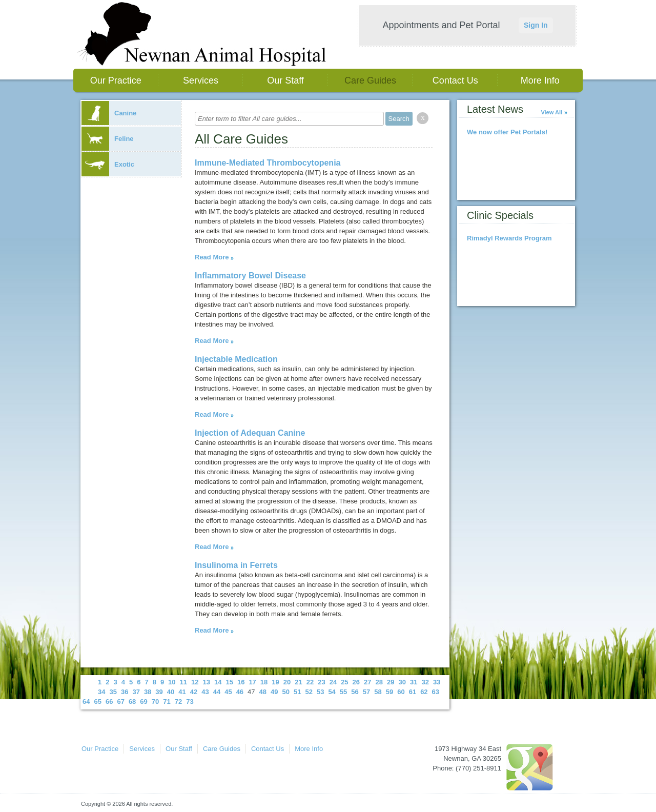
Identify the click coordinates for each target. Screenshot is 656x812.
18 (264, 682)
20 (287, 682)
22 (310, 682)
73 (190, 702)
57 (366, 692)
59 (389, 692)
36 (125, 692)
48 (263, 692)
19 (275, 682)
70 (155, 702)
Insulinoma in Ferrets (236, 565)
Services (201, 80)
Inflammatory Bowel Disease (250, 276)
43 (205, 692)
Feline (108, 139)
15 (229, 682)
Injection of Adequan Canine (250, 433)
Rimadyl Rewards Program (509, 238)
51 (297, 692)
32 (425, 682)
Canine (109, 113)
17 (252, 682)
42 (194, 692)
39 (159, 692)
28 (379, 682)
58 (378, 692)
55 (343, 692)
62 (424, 692)
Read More (212, 257)
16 (241, 682)
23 (321, 682)
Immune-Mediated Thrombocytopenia (268, 163)
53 (320, 692)
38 (148, 692)
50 (286, 692)
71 (167, 702)
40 (171, 692)
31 (414, 682)
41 (182, 692)
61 (413, 692)
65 (97, 702)
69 (143, 702)
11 (183, 682)
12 (195, 682)
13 (207, 682)
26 (356, 682)
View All (551, 112)
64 (86, 702)
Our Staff (285, 80)
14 (218, 682)
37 (136, 692)
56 (355, 692)
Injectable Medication (236, 359)
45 (228, 692)
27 (367, 682)
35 (113, 692)
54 (332, 692)
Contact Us (455, 80)
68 (132, 702)
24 (333, 682)
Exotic (108, 164)
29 (391, 682)
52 (309, 692)
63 (436, 692)
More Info (540, 80)
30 (402, 682)
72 (178, 702)
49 (274, 692)
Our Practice (116, 80)
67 (120, 702)
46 (240, 692)
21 (298, 682)
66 (109, 702)
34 (101, 692)
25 (344, 682)
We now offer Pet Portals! (507, 132)
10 (172, 682)
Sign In (536, 25)
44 (217, 692)
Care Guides (370, 80)
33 (437, 682)
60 (401, 692)
